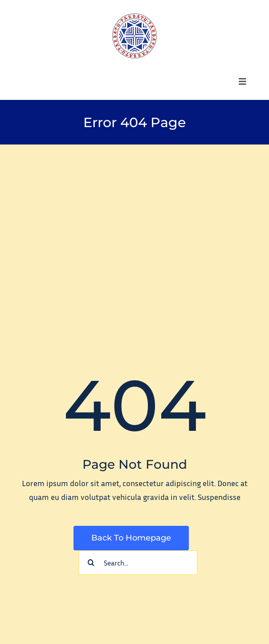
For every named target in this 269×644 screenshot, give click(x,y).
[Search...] (138, 563)
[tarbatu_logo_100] (134, 17)
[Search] (91, 563)
